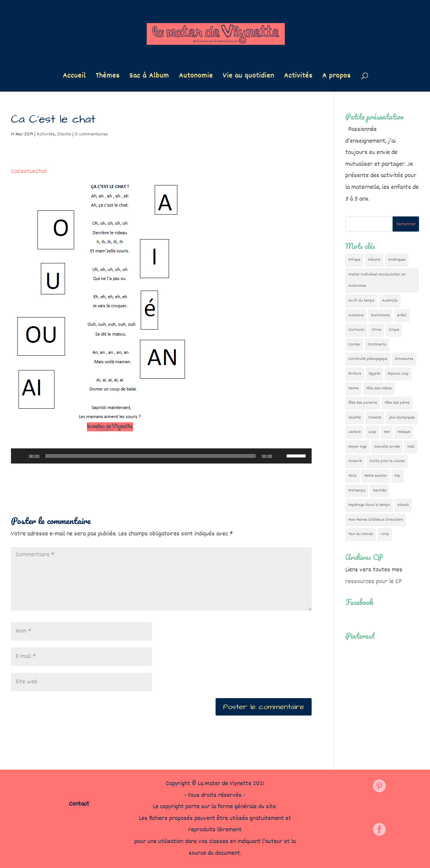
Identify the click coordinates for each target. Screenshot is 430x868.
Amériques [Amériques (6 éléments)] (397, 260)
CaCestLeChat (29, 172)
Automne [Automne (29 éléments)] (356, 315)
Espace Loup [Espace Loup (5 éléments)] (398, 374)
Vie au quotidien (248, 77)
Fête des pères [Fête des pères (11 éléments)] (397, 403)
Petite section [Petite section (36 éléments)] (376, 476)
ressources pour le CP (373, 582)
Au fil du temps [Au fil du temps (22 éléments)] (361, 301)
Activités (298, 77)
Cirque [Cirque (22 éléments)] (394, 330)
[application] (161, 456)
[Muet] (281, 456)
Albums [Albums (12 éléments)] (374, 260)
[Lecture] (21, 456)
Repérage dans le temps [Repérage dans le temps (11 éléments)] (369, 505)
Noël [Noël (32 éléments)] (411, 447)
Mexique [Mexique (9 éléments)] (404, 432)
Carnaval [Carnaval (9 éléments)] (356, 330)
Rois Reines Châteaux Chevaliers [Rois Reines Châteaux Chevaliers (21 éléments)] (376, 520)
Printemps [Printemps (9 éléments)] (357, 491)
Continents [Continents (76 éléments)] (377, 345)
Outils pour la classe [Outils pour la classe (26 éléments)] (387, 461)
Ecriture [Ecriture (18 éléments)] (355, 374)
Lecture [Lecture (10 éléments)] (355, 432)
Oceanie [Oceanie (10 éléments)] (355, 461)
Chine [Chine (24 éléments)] (376, 330)
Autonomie (196, 77)
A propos (336, 77)
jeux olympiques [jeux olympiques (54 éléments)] (402, 418)
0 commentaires (91, 134)
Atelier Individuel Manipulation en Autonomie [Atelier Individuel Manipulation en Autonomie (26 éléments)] (377, 280)
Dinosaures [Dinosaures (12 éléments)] (404, 359)
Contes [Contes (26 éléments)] (354, 345)
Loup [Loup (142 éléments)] (372, 432)
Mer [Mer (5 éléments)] (387, 432)
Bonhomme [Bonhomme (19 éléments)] (380, 315)
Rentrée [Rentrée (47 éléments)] (380, 491)
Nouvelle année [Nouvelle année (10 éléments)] (387, 447)
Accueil (74, 77)
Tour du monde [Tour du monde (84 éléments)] (361, 534)
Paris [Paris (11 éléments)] (352, 476)
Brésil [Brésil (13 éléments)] (402, 315)
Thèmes (108, 77)
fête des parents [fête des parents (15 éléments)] (363, 403)
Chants (64, 134)
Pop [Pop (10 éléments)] (397, 476)
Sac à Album (149, 77)
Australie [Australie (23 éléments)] (390, 301)
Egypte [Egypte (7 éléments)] (374, 374)
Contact (79, 804)
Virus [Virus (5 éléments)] (385, 534)
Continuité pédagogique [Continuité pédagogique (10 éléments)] (368, 359)
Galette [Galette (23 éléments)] (355, 418)
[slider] (151, 456)
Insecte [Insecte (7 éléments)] (375, 418)
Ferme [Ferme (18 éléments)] (353, 388)
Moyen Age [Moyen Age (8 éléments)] (357, 447)
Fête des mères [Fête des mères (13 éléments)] (379, 388)
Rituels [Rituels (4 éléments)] (403, 505)
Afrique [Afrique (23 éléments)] (354, 260)
